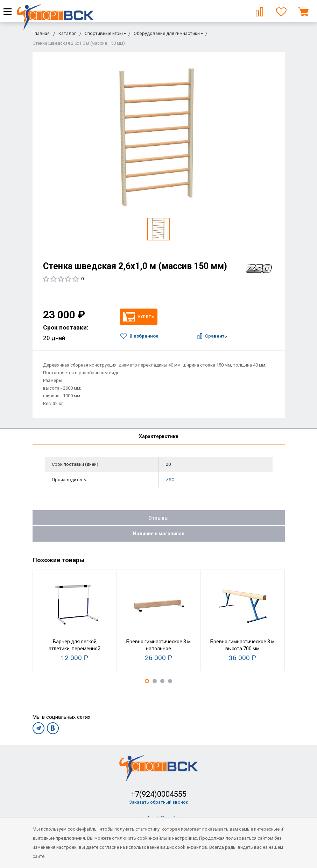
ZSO (170, 480)
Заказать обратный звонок (159, 802)
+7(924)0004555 (159, 794)
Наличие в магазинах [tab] (158, 534)
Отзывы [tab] (158, 518)
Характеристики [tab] (159, 436)
